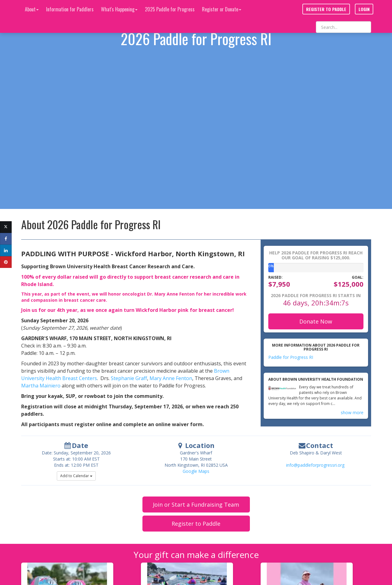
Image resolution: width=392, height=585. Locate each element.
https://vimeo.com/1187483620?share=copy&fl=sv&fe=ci (79, 59)
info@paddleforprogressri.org (315, 465)
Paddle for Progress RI (291, 357)
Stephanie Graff (129, 378)
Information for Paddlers (70, 9)
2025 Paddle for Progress (170, 9)
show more (352, 412)
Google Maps (196, 471)
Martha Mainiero (41, 386)
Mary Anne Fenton (171, 378)
